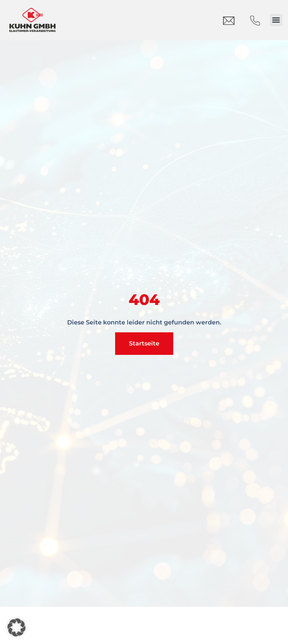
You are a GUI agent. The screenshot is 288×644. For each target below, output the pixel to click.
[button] (276, 20)
